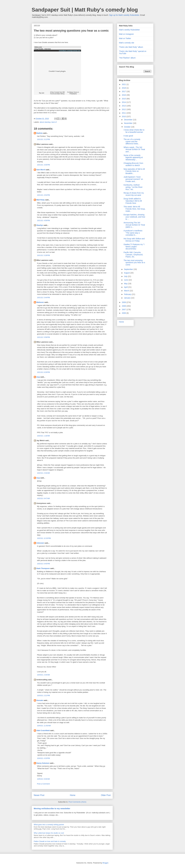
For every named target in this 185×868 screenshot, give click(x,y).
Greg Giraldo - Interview (43, 49)
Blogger (105, 863)
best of (54, 122)
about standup (45, 122)
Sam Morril (41, 170)
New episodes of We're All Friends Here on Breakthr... (134, 171)
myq (38, 377)
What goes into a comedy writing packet (49, 825)
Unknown (40, 543)
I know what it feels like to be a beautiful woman (134, 131)
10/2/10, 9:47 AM (43, 498)
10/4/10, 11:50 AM (44, 726)
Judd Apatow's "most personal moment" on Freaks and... (133, 179)
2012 (124, 109)
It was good (128, 136)
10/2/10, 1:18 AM (43, 436)
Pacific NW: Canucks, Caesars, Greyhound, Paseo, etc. (133, 255)
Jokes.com (38, 47)
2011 (124, 113)
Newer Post (39, 795)
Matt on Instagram (126, 34)
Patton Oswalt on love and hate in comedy (50, 841)
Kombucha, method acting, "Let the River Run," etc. (133, 187)
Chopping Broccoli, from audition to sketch (133, 164)
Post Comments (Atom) (77, 802)
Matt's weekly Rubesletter (129, 30)
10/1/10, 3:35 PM (43, 165)
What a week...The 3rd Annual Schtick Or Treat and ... (134, 150)
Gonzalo (40, 700)
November (128, 123)
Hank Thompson (43, 568)
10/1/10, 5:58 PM (43, 337)
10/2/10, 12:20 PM (44, 538)
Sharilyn (40, 225)
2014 (124, 102)
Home (73, 795)
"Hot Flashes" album (127, 58)
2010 (124, 116)
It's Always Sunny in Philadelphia (73, 93)
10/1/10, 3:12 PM (43, 139)
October (128, 127)
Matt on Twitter (125, 38)
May (126, 284)
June (126, 280)
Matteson (40, 302)
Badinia (40, 133)
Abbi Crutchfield (43, 730)
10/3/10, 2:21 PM (43, 695)
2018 (124, 88)
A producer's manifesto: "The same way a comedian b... (133, 233)
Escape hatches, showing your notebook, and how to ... (134, 217)
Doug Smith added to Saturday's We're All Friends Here (133, 201)
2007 (124, 310)
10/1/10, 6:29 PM (43, 372)
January (128, 298)
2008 (124, 306)
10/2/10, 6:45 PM (43, 564)
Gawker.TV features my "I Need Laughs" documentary (134, 247)
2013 (124, 106)
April (126, 287)
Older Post (106, 795)
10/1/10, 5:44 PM (43, 298)
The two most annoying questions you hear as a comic (134, 263)
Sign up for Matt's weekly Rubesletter (124, 15)
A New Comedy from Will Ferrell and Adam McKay (57, 93)
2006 (124, 313)
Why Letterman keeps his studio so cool (49, 833)
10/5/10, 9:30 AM (43, 779)
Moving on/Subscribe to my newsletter (52, 808)
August (127, 273)
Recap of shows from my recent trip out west (134, 194)
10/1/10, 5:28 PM (43, 255)
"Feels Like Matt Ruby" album (131, 47)
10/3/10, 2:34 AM (43, 675)
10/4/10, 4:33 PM (43, 758)
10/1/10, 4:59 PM (43, 220)
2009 (124, 302)
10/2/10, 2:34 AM (43, 473)
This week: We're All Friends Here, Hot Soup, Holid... (134, 209)
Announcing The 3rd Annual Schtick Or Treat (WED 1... (134, 225)
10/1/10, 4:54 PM (43, 195)
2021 (124, 84)
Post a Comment (43, 784)
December (128, 120)
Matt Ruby (41, 200)
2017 (124, 91)
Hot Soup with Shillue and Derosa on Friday (134, 240)
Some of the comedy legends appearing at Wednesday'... (133, 158)
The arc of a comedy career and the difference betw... (132, 142)
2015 (124, 99)
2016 (124, 95)
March (127, 291)
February (128, 294)
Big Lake (42, 93)
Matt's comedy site (127, 43)
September (129, 269)
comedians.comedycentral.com (70, 51)
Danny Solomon (43, 763)
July (126, 276)
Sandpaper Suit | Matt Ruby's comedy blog (85, 10)
